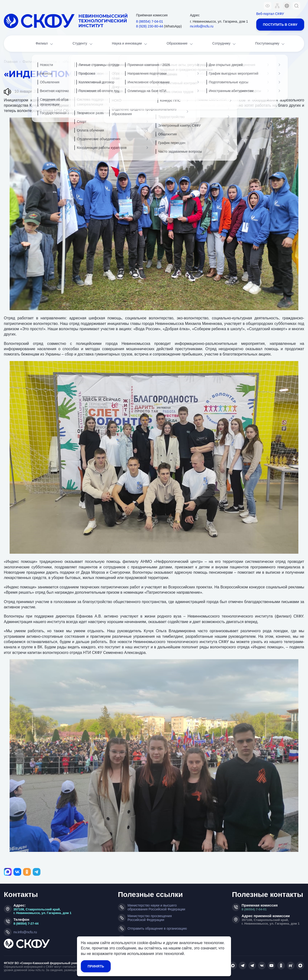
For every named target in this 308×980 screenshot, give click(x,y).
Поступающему (270, 44)
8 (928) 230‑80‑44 (149, 26)
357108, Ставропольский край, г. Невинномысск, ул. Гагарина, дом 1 (42, 911)
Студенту (83, 44)
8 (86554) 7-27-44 (26, 924)
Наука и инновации (130, 44)
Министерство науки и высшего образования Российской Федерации (156, 907)
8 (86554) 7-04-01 (254, 909)
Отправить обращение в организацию (157, 928)
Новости (49, 62)
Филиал (45, 44)
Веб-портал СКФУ (270, 14)
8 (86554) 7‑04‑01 (149, 21)
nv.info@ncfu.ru (202, 26)
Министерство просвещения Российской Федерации (150, 918)
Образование (180, 44)
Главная (11, 62)
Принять (96, 966)
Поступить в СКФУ (280, 25)
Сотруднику (224, 44)
